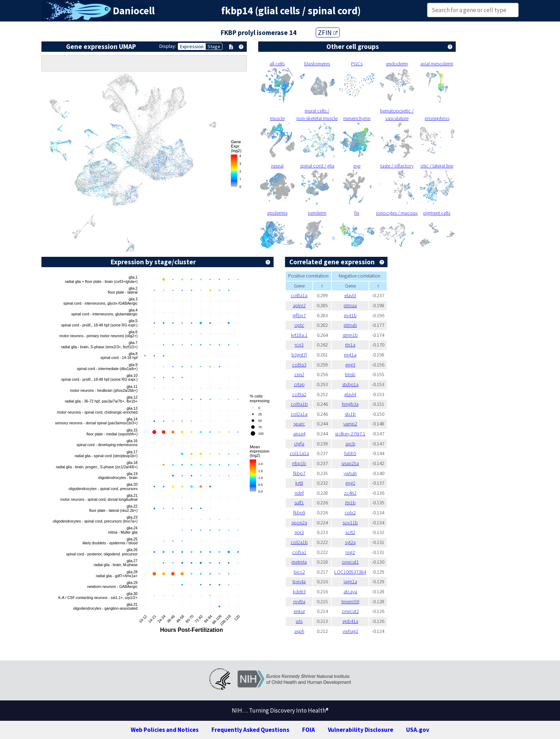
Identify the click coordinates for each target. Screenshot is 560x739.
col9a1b (299, 404)
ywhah (350, 473)
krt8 (299, 483)
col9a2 (299, 394)
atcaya (350, 591)
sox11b (350, 523)
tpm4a (299, 581)
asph (299, 631)
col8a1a (299, 295)
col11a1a (299, 453)
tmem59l (350, 601)
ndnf (299, 493)
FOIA (309, 730)
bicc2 (299, 572)
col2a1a (299, 414)
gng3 (350, 365)
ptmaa (350, 305)
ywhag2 (350, 631)
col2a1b (299, 542)
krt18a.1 (299, 335)
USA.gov (418, 730)
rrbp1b (299, 463)
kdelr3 (299, 591)
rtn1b (350, 503)
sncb (350, 444)
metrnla (299, 562)
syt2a (350, 542)
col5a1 (299, 552)
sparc (299, 424)
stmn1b (350, 335)
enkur (299, 611)
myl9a (299, 601)
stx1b (350, 414)
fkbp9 (299, 513)
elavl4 (350, 394)
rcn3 (299, 345)
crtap (299, 384)
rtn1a (350, 345)
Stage (214, 46)
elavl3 (350, 295)
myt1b (350, 315)
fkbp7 (299, 473)
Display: (168, 46)
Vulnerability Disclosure (361, 730)
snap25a (350, 463)
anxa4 (299, 434)
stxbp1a (350, 384)
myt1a (350, 355)
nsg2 (350, 552)
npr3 (299, 532)
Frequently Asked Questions (250, 730)
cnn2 (299, 374)
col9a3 (299, 365)
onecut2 (350, 611)
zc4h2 (350, 493)
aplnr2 (299, 305)
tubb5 (350, 453)
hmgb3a (350, 404)
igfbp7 (299, 315)
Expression (192, 46)
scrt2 (350, 532)
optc (299, 325)
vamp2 (350, 424)
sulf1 (299, 503)
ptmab (350, 325)
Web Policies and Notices (165, 730)
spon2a (299, 523)
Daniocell (134, 11)
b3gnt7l (299, 355)
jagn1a (350, 581)
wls (299, 621)
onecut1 (350, 562)
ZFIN (328, 33)
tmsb (350, 374)
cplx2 (350, 513)
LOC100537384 (350, 572)
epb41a (350, 621)
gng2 (350, 483)
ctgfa (299, 444)
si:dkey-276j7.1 (350, 434)
